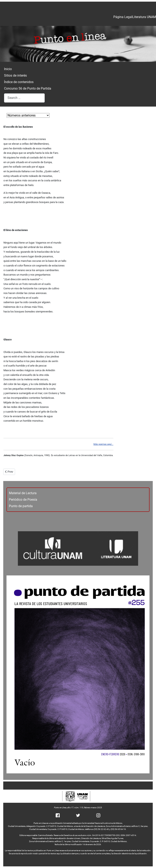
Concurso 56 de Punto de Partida (28, 88)
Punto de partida (21, 506)
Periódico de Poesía (23, 500)
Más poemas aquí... (103, 444)
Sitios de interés (15, 75)
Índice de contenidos (19, 82)
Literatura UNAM (144, 17)
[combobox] (24, 98)
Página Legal (123, 17)
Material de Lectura (23, 493)
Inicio (8, 69)
